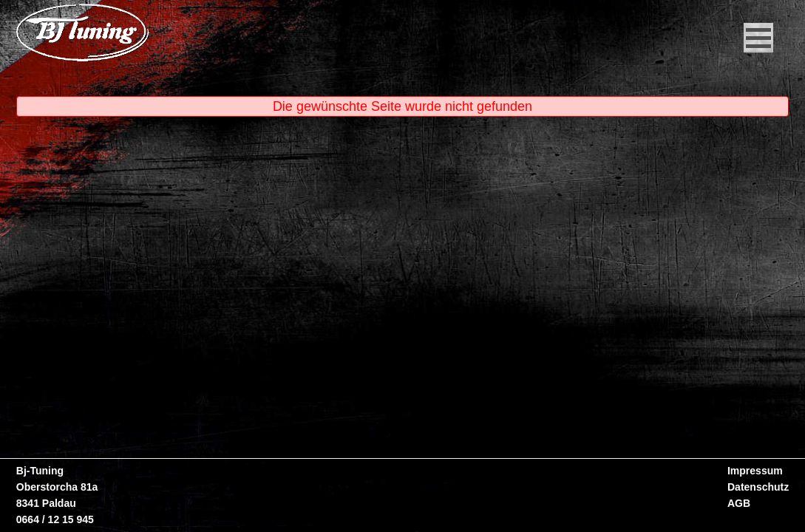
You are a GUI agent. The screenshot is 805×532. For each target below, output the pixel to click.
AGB (739, 503)
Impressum (755, 471)
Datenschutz (758, 487)
